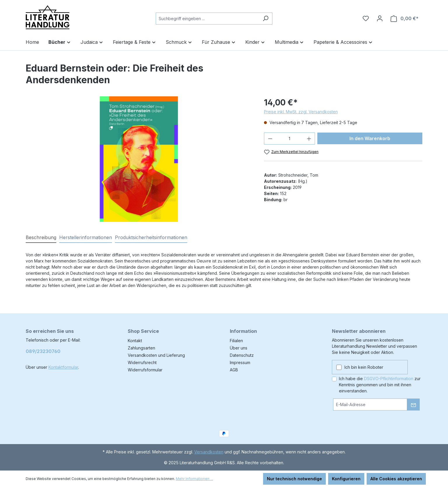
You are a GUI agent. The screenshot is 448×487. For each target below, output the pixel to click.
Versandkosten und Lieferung (156, 355)
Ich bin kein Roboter (364, 367)
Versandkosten (209, 452)
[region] (139, 159)
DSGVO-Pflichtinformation (389, 379)
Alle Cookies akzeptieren (396, 479)
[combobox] (207, 19)
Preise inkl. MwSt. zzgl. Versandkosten (301, 112)
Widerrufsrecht (142, 362)
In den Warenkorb (370, 138)
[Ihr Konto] (380, 18)
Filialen (236, 341)
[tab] (41, 238)
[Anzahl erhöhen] (309, 139)
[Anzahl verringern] (270, 139)
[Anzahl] (289, 139)
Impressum (240, 362)
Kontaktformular (63, 367)
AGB (234, 370)
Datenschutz (242, 355)
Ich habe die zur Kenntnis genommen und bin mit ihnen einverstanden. (380, 385)
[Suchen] (266, 19)
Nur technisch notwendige (294, 479)
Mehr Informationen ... (194, 479)
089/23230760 (43, 351)
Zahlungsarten (141, 348)
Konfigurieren (346, 479)
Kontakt (135, 341)
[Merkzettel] (366, 18)
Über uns (239, 348)
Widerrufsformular (145, 370)
